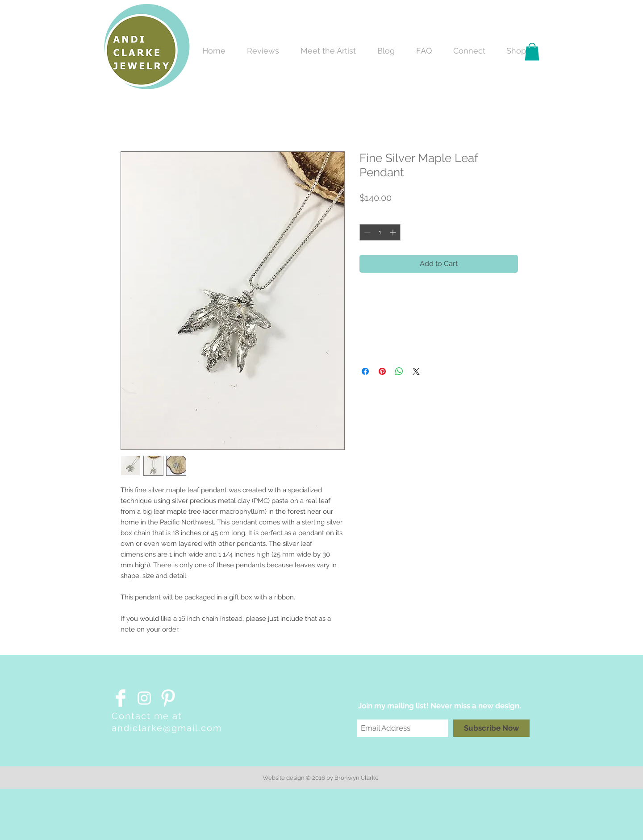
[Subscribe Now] (491, 728)
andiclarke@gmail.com (167, 728)
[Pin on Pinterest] (382, 371)
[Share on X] (416, 371)
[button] (532, 52)
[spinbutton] (380, 232)
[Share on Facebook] (365, 371)
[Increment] (394, 232)
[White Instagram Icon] (144, 698)
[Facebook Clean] (121, 698)
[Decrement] (366, 232)
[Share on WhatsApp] (399, 371)
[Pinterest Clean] (168, 698)
